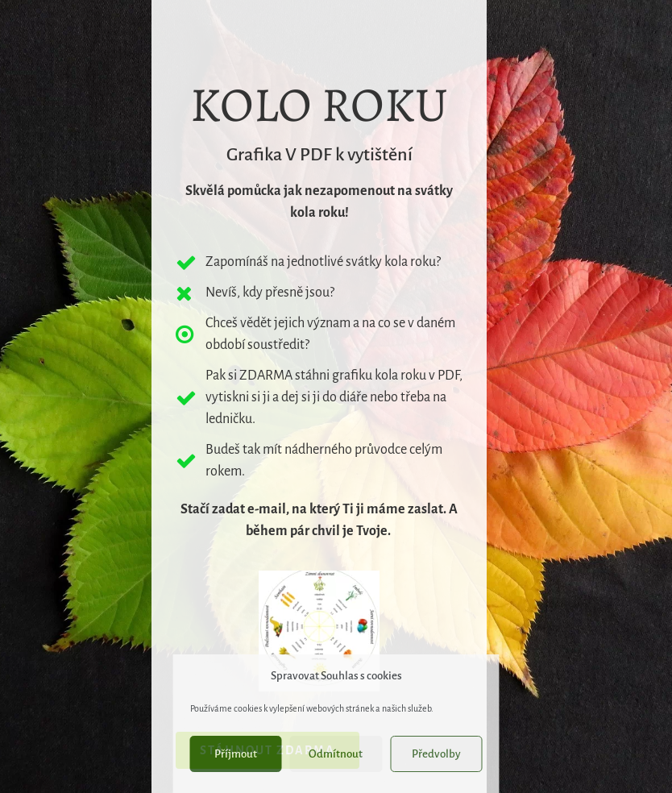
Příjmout (236, 754)
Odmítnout (336, 754)
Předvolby (436, 754)
